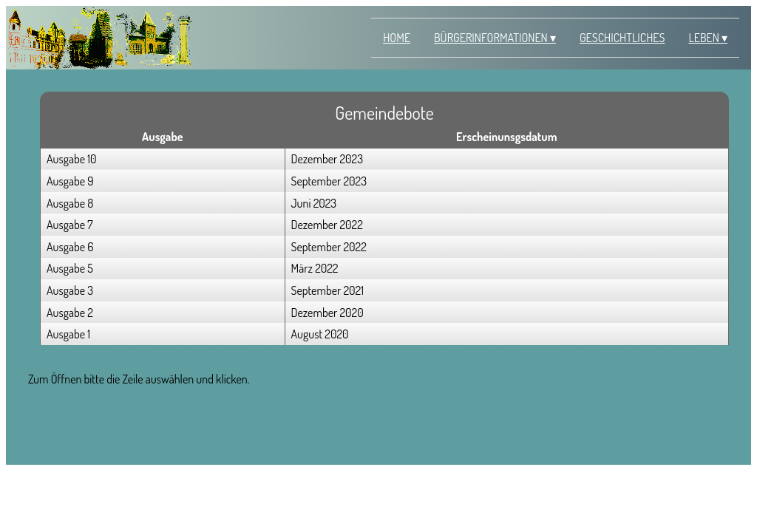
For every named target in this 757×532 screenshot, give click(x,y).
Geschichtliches (622, 38)
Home (397, 38)
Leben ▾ (708, 38)
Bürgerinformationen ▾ (495, 38)
